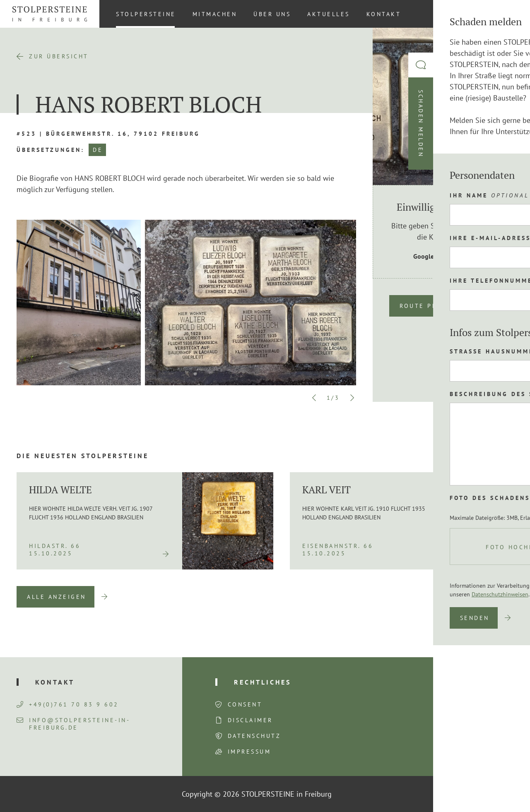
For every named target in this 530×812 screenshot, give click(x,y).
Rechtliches (263, 682)
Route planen (428, 306)
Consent (245, 704)
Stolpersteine (146, 14)
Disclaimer (250, 720)
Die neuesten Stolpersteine (83, 456)
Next (352, 398)
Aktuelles (329, 14)
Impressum (249, 752)
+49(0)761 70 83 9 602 (68, 704)
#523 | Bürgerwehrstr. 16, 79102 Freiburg (108, 134)
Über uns (272, 14)
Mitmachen (215, 14)
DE (98, 150)
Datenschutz (254, 736)
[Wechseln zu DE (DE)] (509, 14)
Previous (314, 398)
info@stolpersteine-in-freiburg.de (73, 724)
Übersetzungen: (51, 150)
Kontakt (384, 14)
